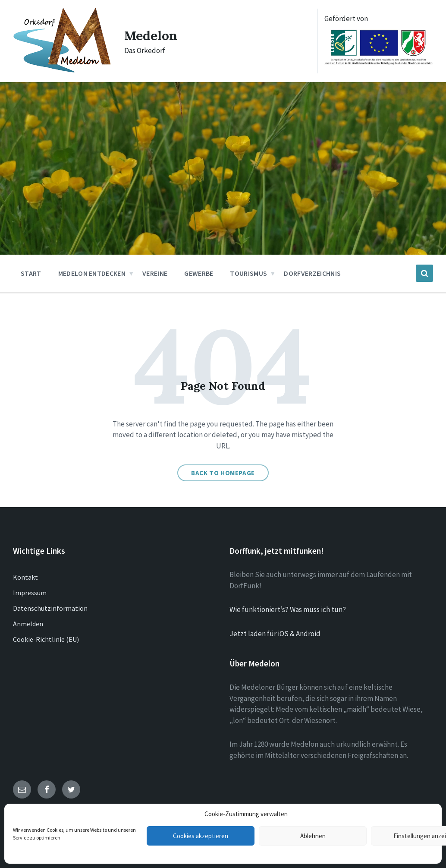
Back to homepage (223, 473)
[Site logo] (62, 71)
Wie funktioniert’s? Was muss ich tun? (288, 609)
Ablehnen (313, 836)
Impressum (30, 593)
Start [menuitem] (31, 273)
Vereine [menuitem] (155, 273)
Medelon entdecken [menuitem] (92, 273)
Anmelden (28, 624)
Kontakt (25, 577)
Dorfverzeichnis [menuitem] (312, 273)
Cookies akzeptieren (201, 836)
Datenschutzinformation (50, 608)
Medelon (151, 35)
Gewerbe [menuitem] (199, 273)
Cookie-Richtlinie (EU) (46, 639)
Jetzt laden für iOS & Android (275, 634)
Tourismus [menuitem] (248, 273)
